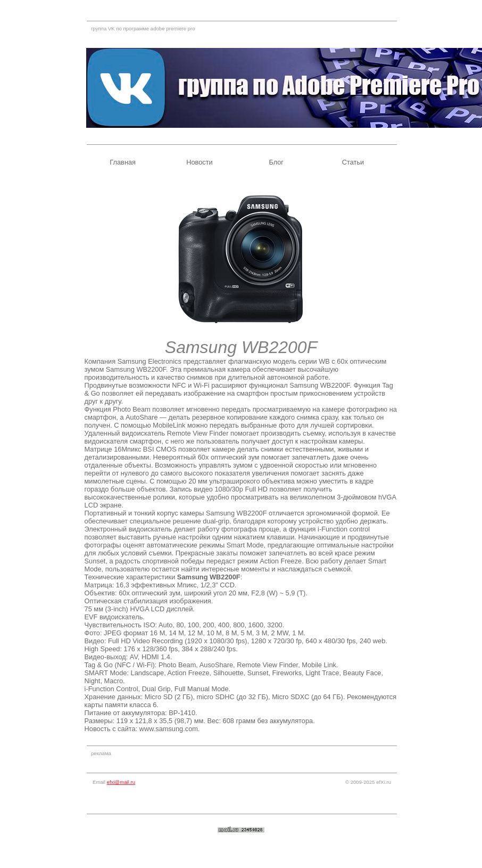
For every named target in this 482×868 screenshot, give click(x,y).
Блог (276, 162)
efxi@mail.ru (121, 782)
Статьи (353, 162)
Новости (200, 162)
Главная (123, 162)
